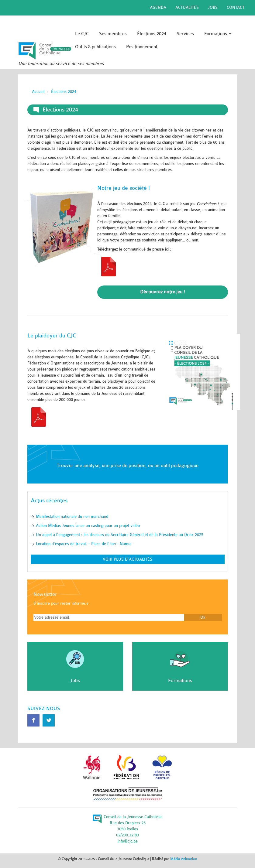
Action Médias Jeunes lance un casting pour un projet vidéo (88, 526)
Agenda (158, 7)
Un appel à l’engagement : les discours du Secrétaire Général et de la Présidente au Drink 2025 (120, 535)
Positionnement (142, 47)
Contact (236, 7)
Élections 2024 (152, 34)
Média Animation (184, 859)
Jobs (213, 7)
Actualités (187, 7)
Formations (218, 34)
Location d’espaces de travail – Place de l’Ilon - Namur (84, 544)
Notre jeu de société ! (124, 188)
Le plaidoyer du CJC (52, 336)
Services (185, 34)
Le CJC (82, 34)
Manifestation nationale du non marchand (72, 516)
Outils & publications (95, 47)
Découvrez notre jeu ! (162, 292)
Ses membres (113, 34)
